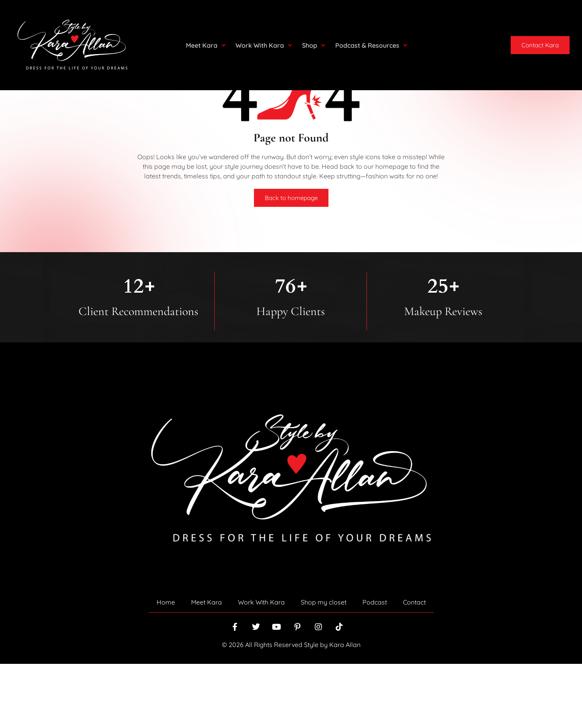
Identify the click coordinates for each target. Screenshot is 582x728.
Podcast (375, 666)
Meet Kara (206, 45)
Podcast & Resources (371, 45)
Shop (314, 45)
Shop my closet (324, 666)
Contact (414, 666)
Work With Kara (264, 45)
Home (166, 666)
